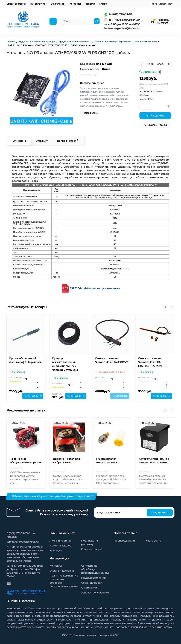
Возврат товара (91, 549)
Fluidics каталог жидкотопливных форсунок (107, 462)
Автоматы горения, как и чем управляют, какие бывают (155, 462)
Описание (18, 141)
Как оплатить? (38, 4)
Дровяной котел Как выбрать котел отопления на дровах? (68, 462)
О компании (58, 4)
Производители (124, 541)
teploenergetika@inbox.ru (23, 542)
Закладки (56, 551)
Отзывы (40, 141)
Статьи (103, 4)
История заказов (60, 546)
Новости (90, 4)
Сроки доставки (16, 4)
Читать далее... (90, 113)
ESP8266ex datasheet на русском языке (95, 288)
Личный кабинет (162, 4)
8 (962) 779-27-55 (118, 14)
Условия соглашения (95, 593)
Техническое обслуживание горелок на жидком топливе (26, 462)
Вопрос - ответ (67, 141)
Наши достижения (93, 578)
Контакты (75, 4)
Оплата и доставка (62, 571)
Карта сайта (153, 541)
